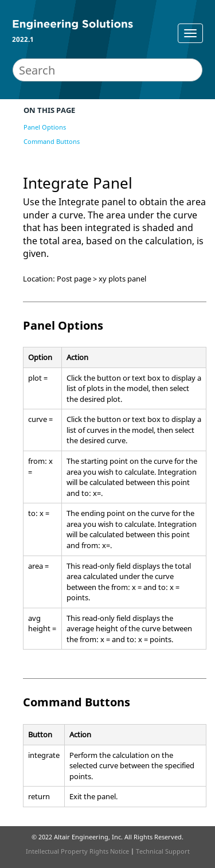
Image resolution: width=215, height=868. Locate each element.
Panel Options (45, 127)
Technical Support (163, 851)
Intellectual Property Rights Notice (77, 851)
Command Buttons (52, 141)
